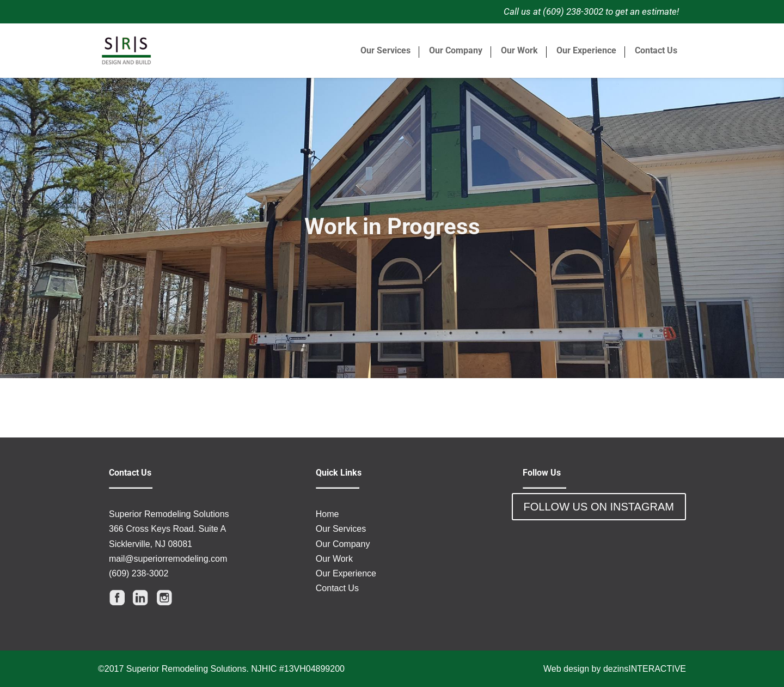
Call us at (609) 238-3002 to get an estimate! (591, 11)
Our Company (456, 51)
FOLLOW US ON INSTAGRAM (599, 507)
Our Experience (586, 51)
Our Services (385, 51)
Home (327, 514)
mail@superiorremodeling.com (168, 559)
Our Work (519, 51)
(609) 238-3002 (139, 573)
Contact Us (656, 51)
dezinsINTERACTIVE (645, 669)
